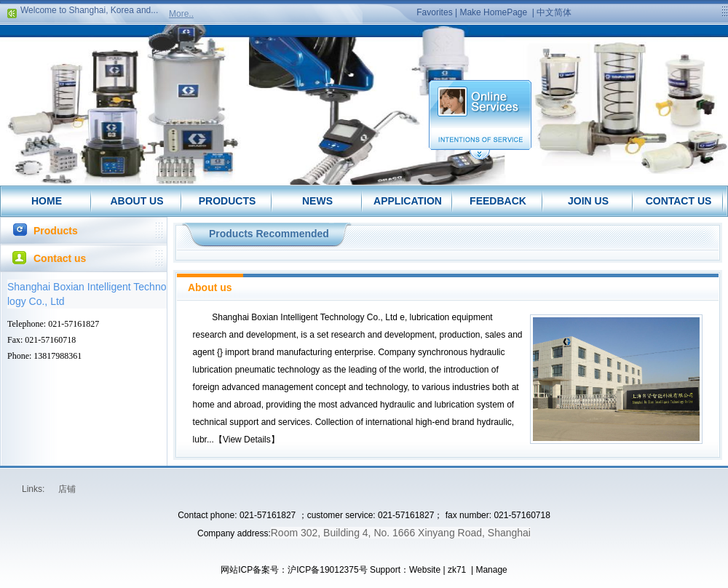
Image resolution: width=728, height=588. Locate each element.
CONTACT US (679, 201)
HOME (47, 201)
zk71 (457, 570)
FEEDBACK (498, 201)
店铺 (67, 489)
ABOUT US (136, 201)
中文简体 (554, 12)
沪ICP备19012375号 (327, 570)
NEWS (317, 201)
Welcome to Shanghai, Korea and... (89, 12)
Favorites (434, 12)
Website (425, 570)
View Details (247, 440)
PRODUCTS (227, 201)
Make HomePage (493, 12)
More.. (181, 14)
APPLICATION (408, 201)
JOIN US (588, 201)
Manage (491, 570)
